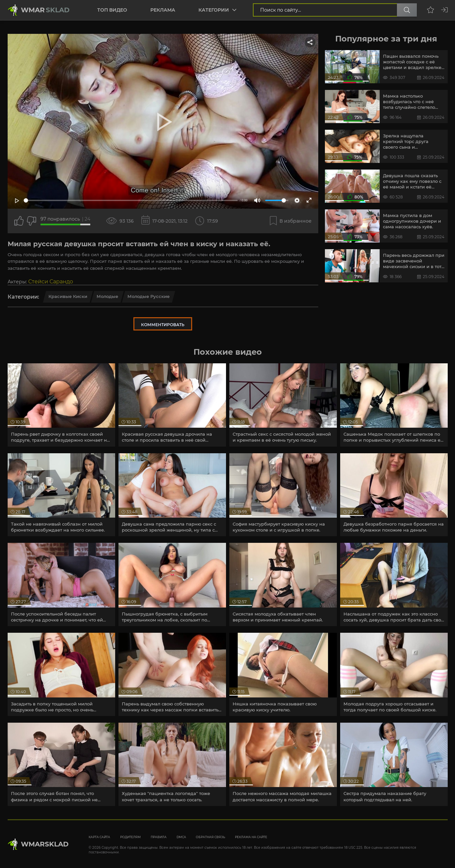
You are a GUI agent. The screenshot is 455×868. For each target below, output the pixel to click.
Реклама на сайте (251, 837)
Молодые (107, 296)
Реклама (163, 10)
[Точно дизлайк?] (32, 221)
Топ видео (112, 10)
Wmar (45, 10)
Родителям (130, 837)
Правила (159, 837)
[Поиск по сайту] (407, 10)
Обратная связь (210, 837)
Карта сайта (99, 837)
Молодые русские (149, 296)
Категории (214, 10)
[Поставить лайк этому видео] (19, 221)
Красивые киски (68, 296)
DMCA (181, 837)
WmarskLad (45, 844)
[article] (61, 405)
